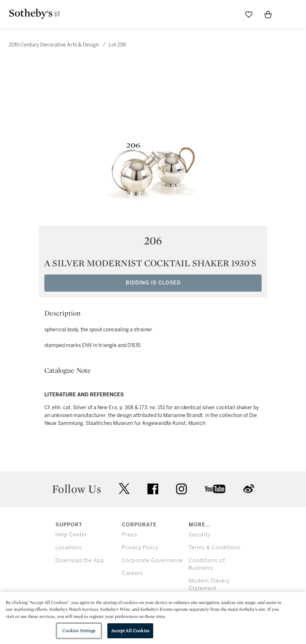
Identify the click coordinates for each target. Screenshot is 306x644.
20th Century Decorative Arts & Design (54, 45)
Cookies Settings (79, 631)
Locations (69, 548)
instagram (181, 489)
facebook (153, 489)
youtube (215, 489)
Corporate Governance (152, 561)
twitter (124, 489)
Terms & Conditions (215, 548)
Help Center (71, 535)
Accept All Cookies (130, 631)
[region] (153, 618)
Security (200, 535)
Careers (133, 573)
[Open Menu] (287, 15)
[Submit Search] (229, 14)
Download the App (80, 561)
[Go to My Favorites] (249, 14)
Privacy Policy (140, 548)
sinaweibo (249, 489)
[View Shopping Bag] (268, 14)
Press (130, 535)
